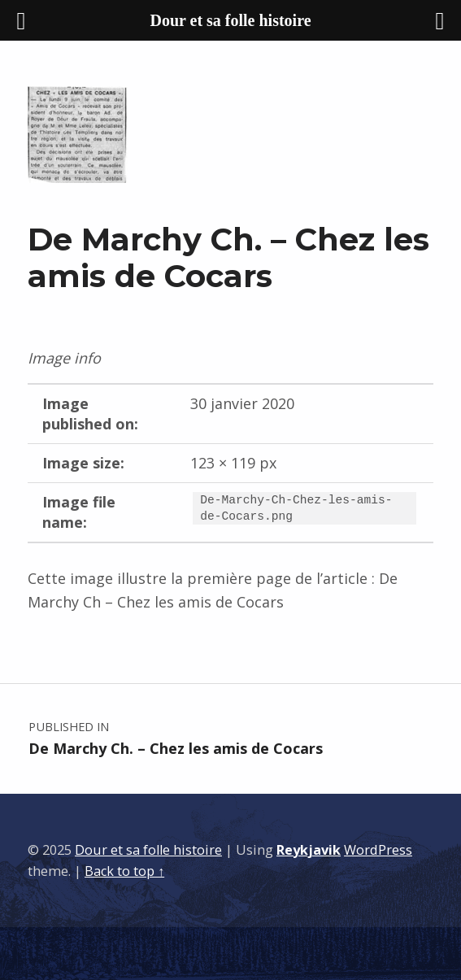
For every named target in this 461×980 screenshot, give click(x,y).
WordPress (378, 850)
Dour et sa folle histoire (148, 850)
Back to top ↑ (124, 871)
